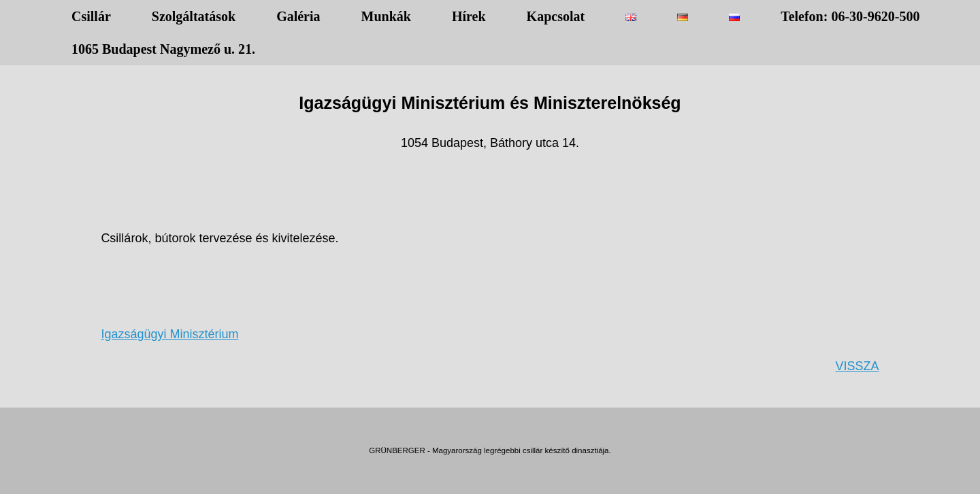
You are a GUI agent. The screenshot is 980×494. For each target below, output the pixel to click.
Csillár (91, 16)
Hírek (469, 16)
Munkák (386, 16)
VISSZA (857, 366)
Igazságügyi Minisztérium (169, 334)
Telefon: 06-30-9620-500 (850, 16)
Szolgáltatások (194, 16)
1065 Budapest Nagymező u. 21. (163, 49)
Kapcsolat (556, 16)
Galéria (298, 16)
